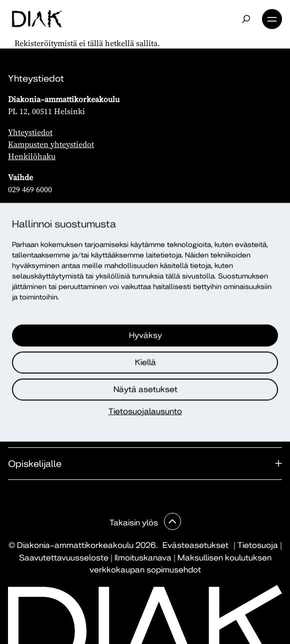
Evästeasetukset (195, 545)
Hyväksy (145, 335)
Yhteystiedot (30, 132)
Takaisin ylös (135, 523)
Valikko (272, 19)
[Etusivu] (37, 19)
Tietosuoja (258, 545)
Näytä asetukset (145, 389)
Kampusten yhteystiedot (51, 144)
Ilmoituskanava (143, 558)
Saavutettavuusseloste (64, 558)
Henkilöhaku (32, 156)
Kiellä (145, 362)
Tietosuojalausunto (145, 411)
